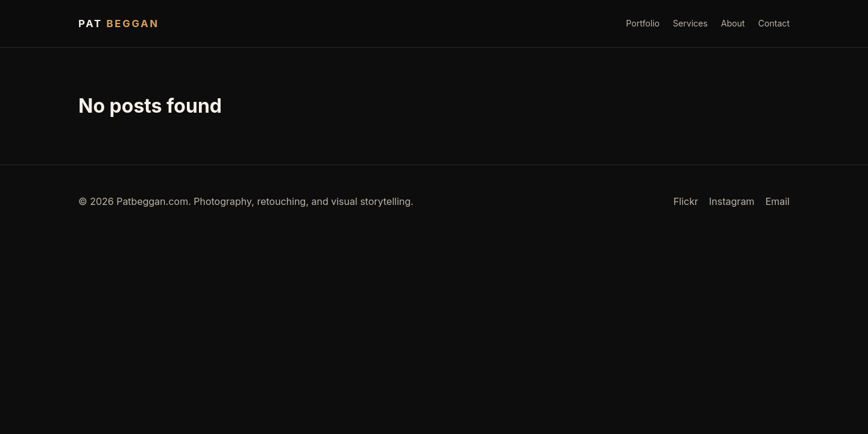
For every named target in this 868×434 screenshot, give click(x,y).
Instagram (731, 201)
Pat (119, 24)
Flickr (686, 201)
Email (778, 201)
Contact (774, 23)
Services (690, 23)
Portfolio (643, 23)
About (733, 23)
